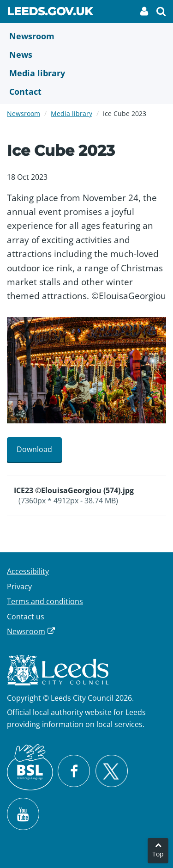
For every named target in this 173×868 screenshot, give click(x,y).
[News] (86, 55)
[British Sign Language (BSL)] (30, 767)
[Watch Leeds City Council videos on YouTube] (23, 814)
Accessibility (28, 571)
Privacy (19, 587)
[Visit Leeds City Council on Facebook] (74, 771)
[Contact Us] (86, 92)
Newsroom (24, 113)
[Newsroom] (86, 36)
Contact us (26, 617)
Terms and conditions (45, 601)
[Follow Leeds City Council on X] (111, 771)
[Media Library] (86, 73)
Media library (72, 113)
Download (34, 449)
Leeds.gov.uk (50, 13)
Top (158, 854)
